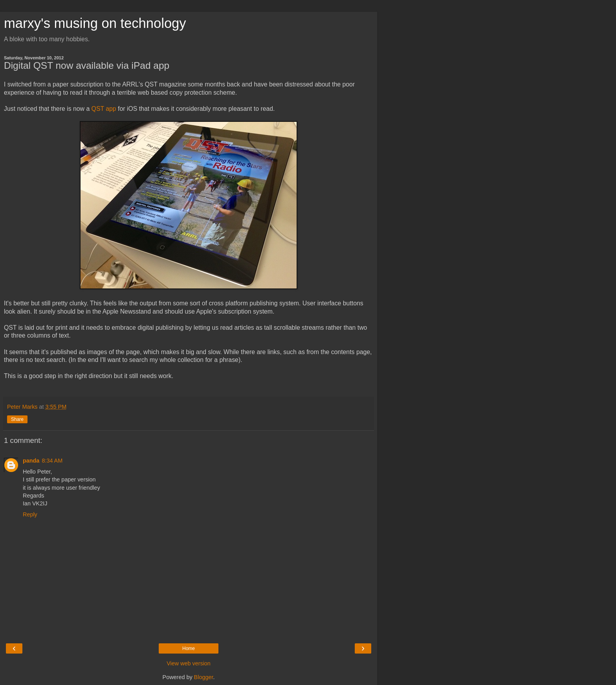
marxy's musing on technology (95, 23)
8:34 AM (52, 461)
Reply (30, 514)
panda (31, 461)
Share (17, 419)
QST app (104, 109)
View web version (189, 663)
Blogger (204, 677)
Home (189, 648)
